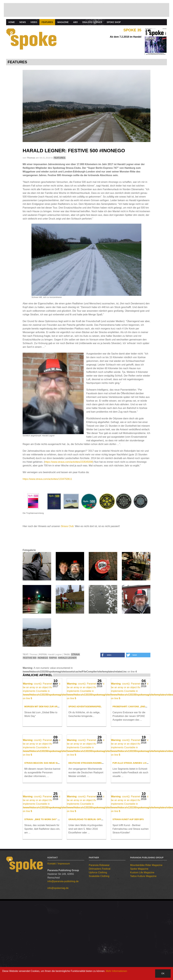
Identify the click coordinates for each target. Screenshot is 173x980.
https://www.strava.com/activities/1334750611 (47, 479)
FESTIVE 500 (30, 658)
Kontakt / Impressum (59, 923)
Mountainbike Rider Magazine (146, 925)
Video (34, 22)
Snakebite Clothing (99, 936)
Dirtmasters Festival (100, 928)
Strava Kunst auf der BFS (128, 879)
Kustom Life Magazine (142, 932)
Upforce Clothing (98, 932)
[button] (113, 655)
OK (163, 973)
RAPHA (53, 658)
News (23, 22)
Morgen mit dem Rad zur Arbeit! (44, 726)
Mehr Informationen (116, 971)
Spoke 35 (132, 30)
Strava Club (67, 526)
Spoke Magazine (139, 928)
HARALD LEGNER (67, 658)
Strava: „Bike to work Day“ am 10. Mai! (47, 879)
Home (12, 22)
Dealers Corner (92, 22)
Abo (75, 22)
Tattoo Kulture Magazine (143, 936)
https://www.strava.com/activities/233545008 (69, 462)
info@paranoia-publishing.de (63, 941)
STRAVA (75, 654)
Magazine (63, 22)
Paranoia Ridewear (99, 925)
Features (47, 22)
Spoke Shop (114, 22)
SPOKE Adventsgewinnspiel (85, 726)
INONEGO (43, 658)
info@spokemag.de (58, 948)
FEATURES (60, 158)
